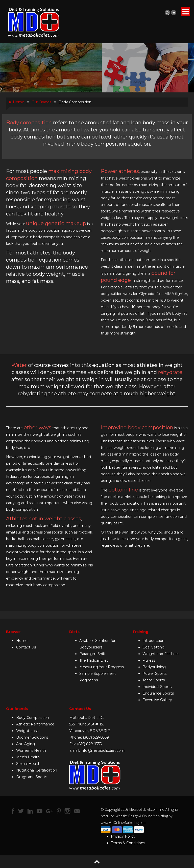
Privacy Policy (123, 836)
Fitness (149, 660)
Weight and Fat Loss (161, 654)
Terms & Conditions (128, 843)
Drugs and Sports (32, 777)
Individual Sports (157, 687)
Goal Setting (153, 647)
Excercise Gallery (157, 700)
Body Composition (33, 718)
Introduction (153, 641)
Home (16, 102)
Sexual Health (28, 764)
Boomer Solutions (32, 737)
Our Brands (41, 102)
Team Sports (154, 680)
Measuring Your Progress (102, 667)
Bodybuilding (154, 667)
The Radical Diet (94, 660)
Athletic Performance (35, 724)
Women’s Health (31, 751)
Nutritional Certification (37, 770)
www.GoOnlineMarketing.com (124, 823)
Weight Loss (27, 731)
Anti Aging (26, 744)
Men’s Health (28, 757)
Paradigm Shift (92, 654)
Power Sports (154, 674)
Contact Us (26, 647)
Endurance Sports (158, 693)
